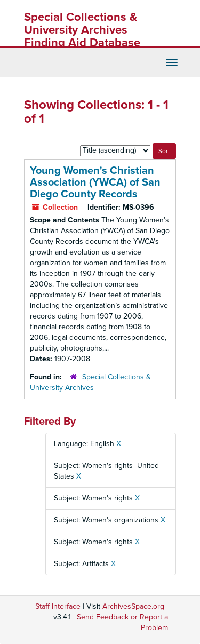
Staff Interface (58, 606)
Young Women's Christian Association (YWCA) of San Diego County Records (95, 182)
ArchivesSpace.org (133, 606)
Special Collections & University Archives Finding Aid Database (82, 30)
